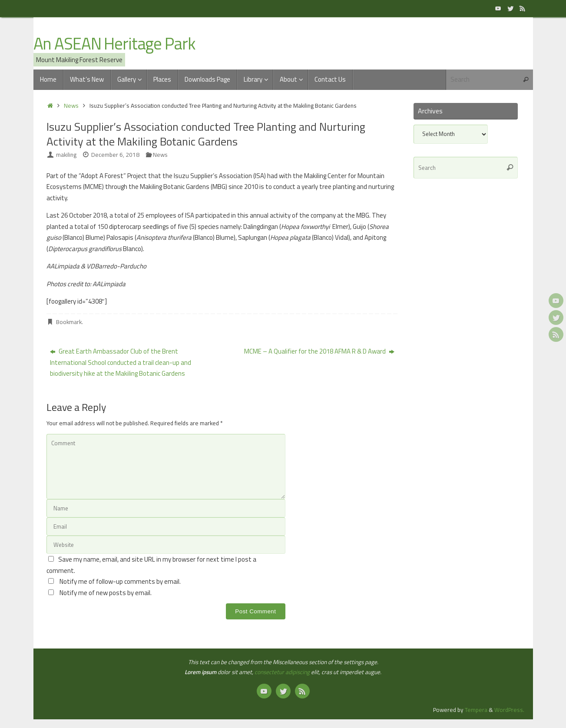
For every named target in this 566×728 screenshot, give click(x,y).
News (71, 106)
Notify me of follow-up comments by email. (120, 581)
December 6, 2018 (115, 155)
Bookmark (69, 322)
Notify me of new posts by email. (106, 593)
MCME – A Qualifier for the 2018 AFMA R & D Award (319, 351)
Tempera (476, 710)
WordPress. (509, 710)
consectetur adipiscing (282, 672)
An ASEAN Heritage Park (114, 44)
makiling (66, 155)
